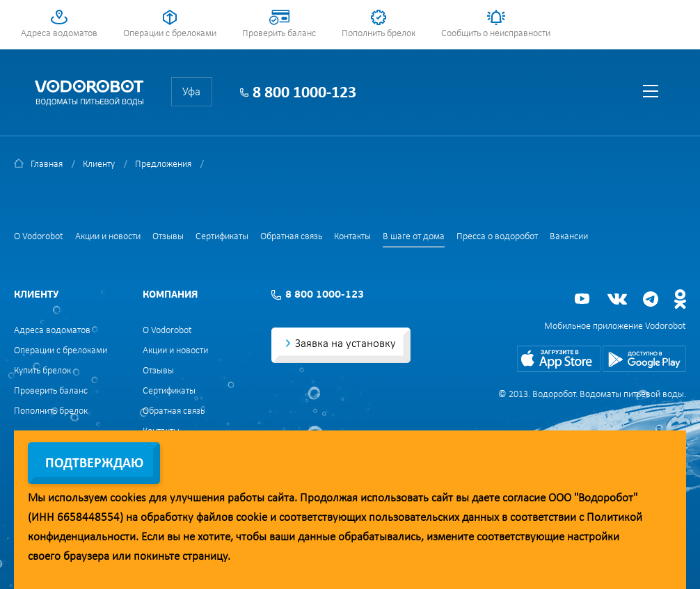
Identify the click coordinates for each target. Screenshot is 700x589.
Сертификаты (222, 237)
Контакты (352, 237)
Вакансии (569, 237)
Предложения (163, 164)
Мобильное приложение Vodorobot (615, 326)
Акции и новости (108, 237)
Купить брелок (42, 371)
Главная (47, 164)
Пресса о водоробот (497, 237)
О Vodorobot (39, 237)
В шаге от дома (414, 237)
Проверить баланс (279, 34)
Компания (170, 295)
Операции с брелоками (170, 34)
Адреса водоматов (59, 34)
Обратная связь (291, 237)
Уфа (191, 92)
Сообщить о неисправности (496, 34)
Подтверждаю (94, 464)
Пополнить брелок (379, 34)
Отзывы (168, 237)
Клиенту (99, 164)
